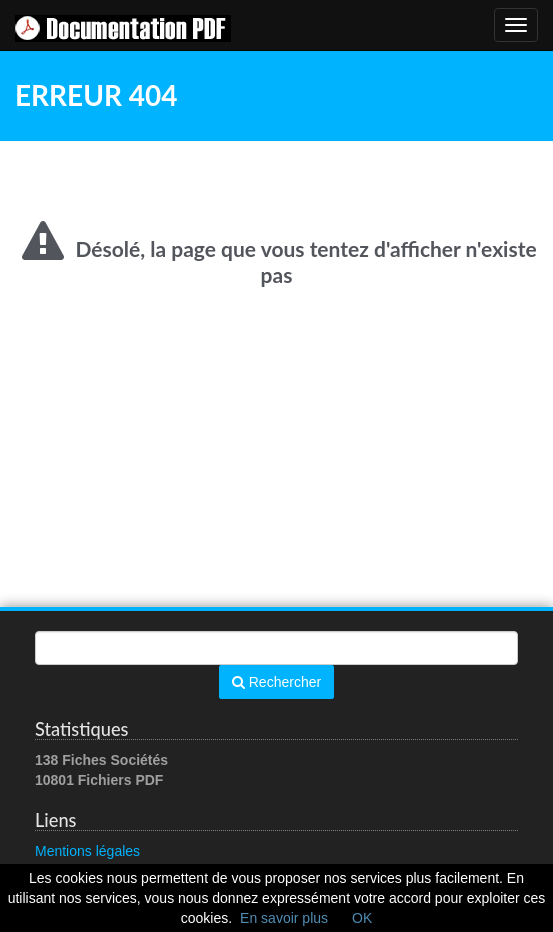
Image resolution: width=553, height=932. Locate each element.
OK (362, 918)
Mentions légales (87, 851)
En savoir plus (284, 918)
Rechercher (276, 682)
